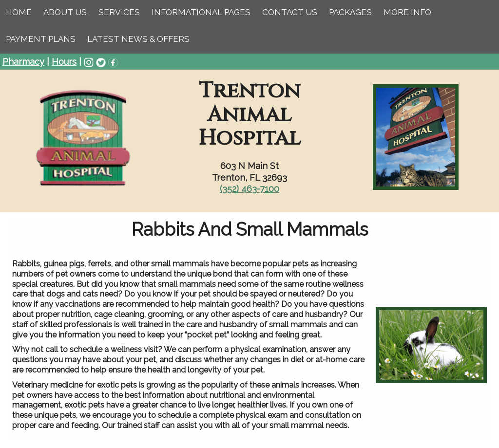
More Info (407, 12)
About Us (65, 12)
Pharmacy (23, 62)
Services (119, 12)
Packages (350, 12)
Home (19, 12)
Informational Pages (201, 12)
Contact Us (290, 12)
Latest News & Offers (138, 39)
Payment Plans (41, 39)
